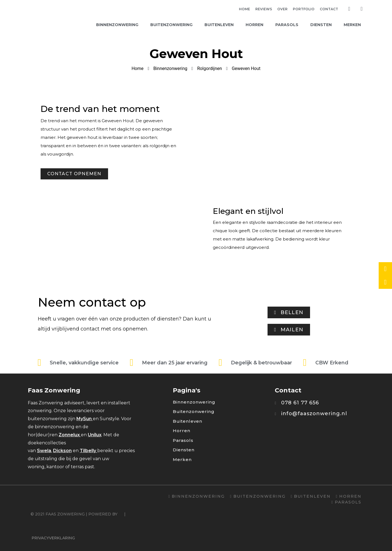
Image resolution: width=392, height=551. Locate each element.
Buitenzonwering (171, 25)
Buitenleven (219, 25)
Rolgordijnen (210, 68)
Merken (352, 25)
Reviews (264, 9)
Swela (44, 451)
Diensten (321, 25)
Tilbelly (88, 451)
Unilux (95, 435)
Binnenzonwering (117, 25)
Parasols (287, 25)
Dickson (62, 451)
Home (244, 9)
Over (282, 9)
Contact (329, 9)
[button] (74, 174)
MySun (84, 419)
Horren (254, 25)
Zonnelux (69, 435)
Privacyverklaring (53, 538)
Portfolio (304, 9)
